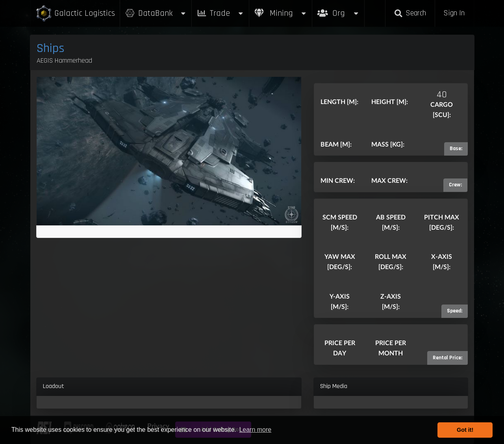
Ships (51, 48)
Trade (220, 13)
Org (338, 9)
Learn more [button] (255, 430)
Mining (281, 13)
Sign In (454, 13)
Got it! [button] (465, 430)
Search (410, 13)
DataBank (156, 13)
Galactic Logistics (75, 14)
